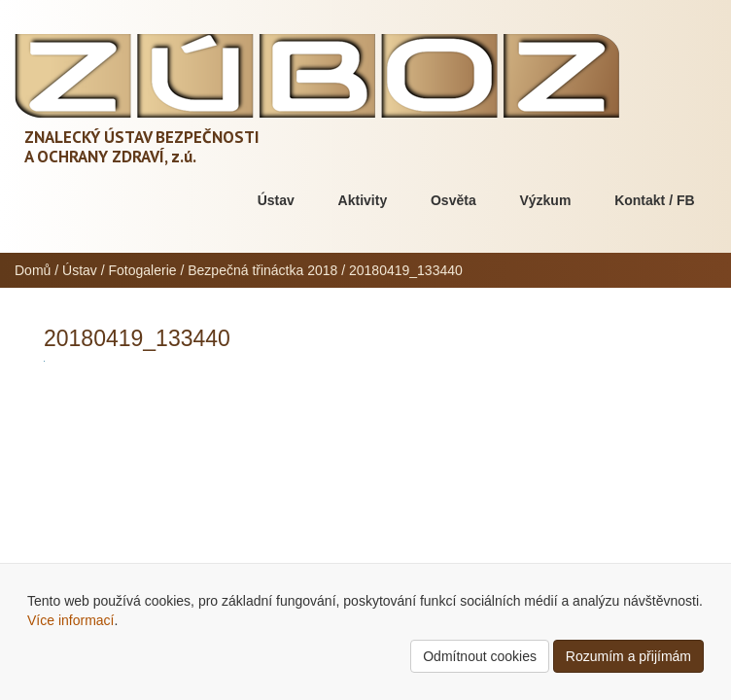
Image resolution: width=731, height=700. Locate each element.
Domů (33, 270)
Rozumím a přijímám (628, 656)
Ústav (276, 200)
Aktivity (363, 200)
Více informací (70, 620)
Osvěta (453, 200)
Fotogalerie (143, 270)
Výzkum (545, 200)
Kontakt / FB (654, 200)
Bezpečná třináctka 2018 (262, 270)
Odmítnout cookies (480, 656)
